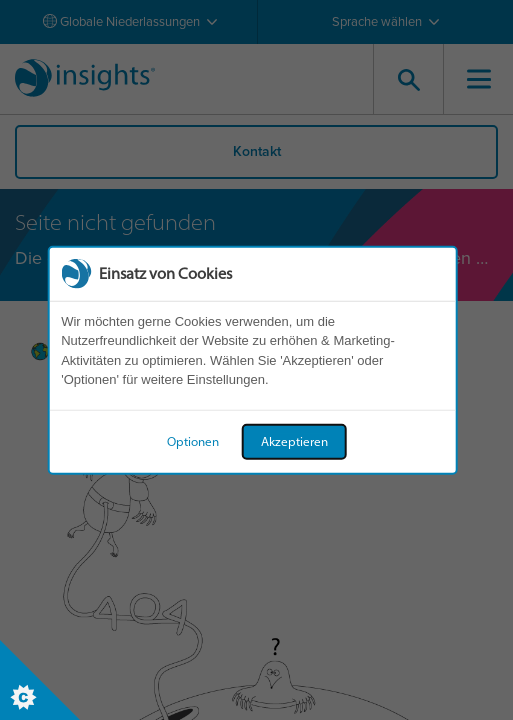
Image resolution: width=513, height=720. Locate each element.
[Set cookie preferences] (40, 680)
